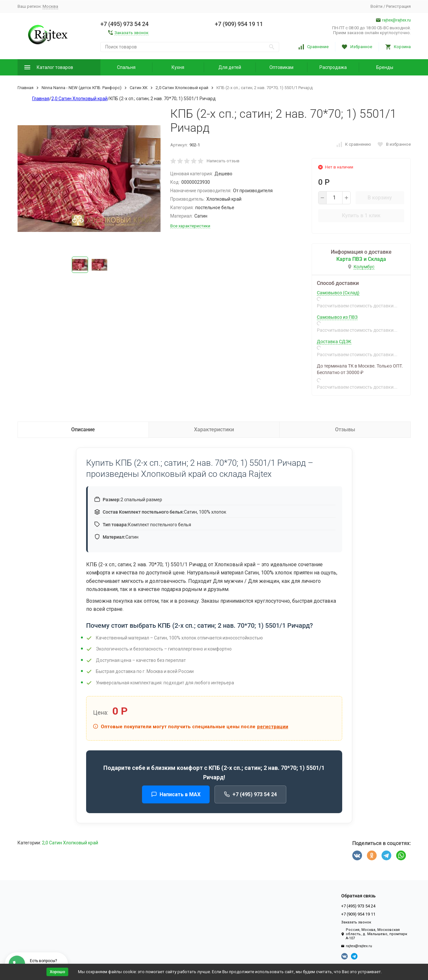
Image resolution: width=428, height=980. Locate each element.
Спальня (126, 67)
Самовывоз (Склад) (338, 293)
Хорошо (57, 972)
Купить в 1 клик (361, 215)
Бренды (385, 67)
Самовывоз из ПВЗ (337, 317)
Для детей (230, 67)
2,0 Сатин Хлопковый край (182, 88)
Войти (376, 6)
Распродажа (333, 67)
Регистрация (398, 6)
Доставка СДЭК (334, 342)
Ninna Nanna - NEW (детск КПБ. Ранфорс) (82, 88)
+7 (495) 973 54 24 (250, 794)
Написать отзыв (223, 161)
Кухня (178, 67)
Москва (50, 6)
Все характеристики (190, 226)
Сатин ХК (139, 88)
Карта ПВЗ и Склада (361, 259)
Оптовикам (281, 67)
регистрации (273, 727)
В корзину (380, 198)
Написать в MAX (176, 794)
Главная (26, 88)
